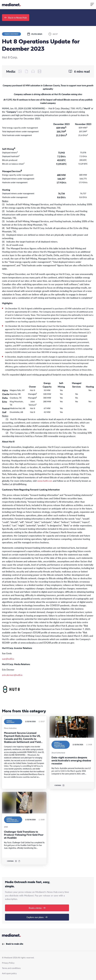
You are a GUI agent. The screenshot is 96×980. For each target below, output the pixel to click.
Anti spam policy (9, 973)
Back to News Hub (16, 17)
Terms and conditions (11, 968)
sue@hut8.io (8, 659)
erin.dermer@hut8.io (12, 675)
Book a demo (37, 908)
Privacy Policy (8, 963)
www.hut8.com (45, 481)
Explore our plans (37, 917)
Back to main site (13, 944)
